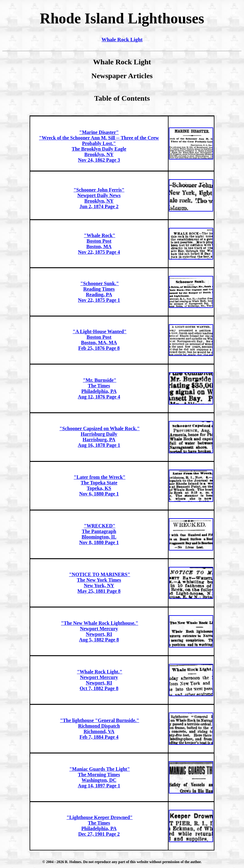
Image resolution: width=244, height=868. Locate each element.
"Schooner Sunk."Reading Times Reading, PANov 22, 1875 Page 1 (99, 292)
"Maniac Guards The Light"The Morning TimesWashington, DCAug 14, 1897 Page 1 (100, 777)
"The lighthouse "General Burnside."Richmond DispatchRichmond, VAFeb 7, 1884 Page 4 (100, 729)
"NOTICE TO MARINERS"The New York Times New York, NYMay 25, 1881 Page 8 (100, 583)
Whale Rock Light (122, 40)
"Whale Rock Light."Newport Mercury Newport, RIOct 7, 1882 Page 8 (100, 680)
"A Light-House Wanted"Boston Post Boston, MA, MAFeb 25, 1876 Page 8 (100, 340)
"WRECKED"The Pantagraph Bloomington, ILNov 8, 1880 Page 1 (99, 534)
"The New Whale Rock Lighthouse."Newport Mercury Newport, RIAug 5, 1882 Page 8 (100, 631)
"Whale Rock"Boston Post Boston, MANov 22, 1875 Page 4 (99, 244)
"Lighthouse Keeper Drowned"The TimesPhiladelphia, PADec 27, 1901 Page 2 (100, 826)
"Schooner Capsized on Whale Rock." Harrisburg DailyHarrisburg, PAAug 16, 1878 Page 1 (100, 437)
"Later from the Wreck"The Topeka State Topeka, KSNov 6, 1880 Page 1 (100, 485)
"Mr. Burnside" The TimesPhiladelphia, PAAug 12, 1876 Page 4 (99, 388)
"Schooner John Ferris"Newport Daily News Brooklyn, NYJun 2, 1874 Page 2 (99, 198)
